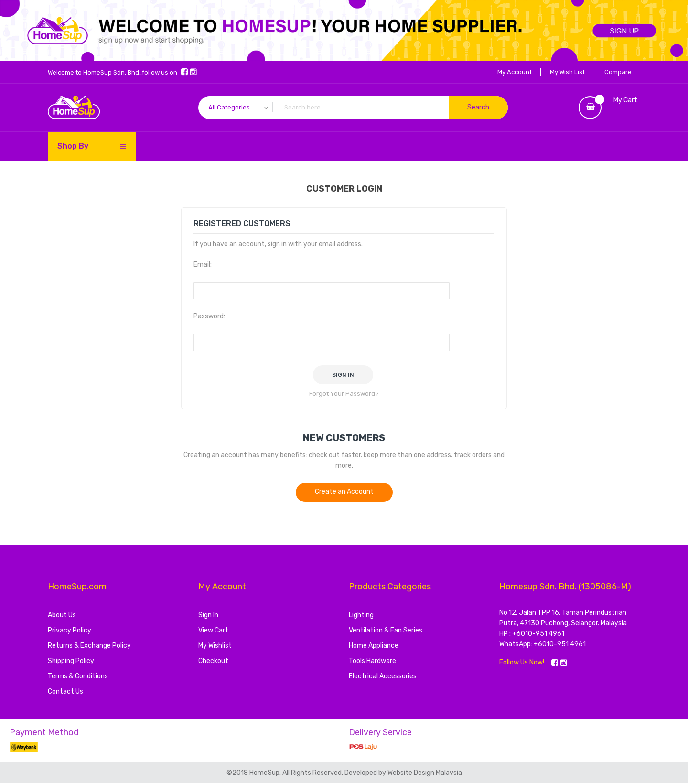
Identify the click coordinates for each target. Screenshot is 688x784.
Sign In (208, 616)
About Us (62, 616)
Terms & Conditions (78, 677)
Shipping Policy (71, 662)
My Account (511, 72)
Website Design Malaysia (425, 774)
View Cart (213, 631)
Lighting (361, 616)
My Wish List (565, 72)
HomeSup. (266, 774)
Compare (617, 72)
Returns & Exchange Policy (89, 647)
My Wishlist (215, 647)
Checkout (213, 662)
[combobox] (353, 108)
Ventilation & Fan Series (386, 631)
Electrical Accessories (383, 677)
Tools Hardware (372, 662)
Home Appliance (374, 647)
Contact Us (65, 692)
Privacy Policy (70, 631)
